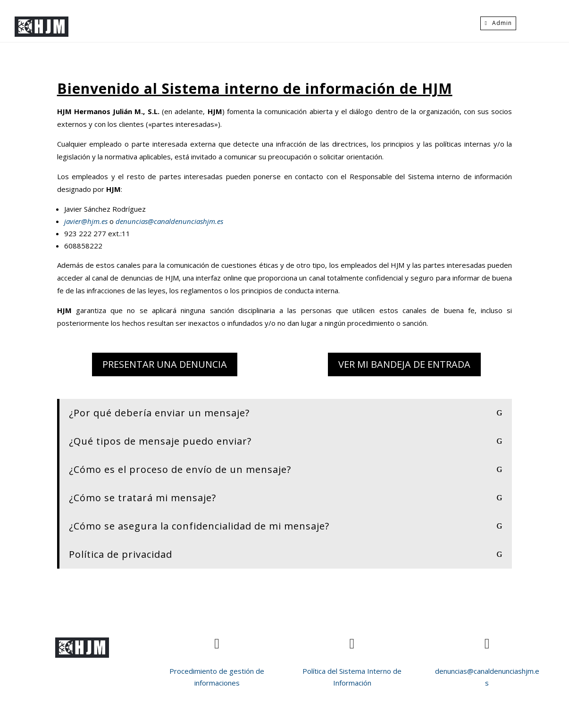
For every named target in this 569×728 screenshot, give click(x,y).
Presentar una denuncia (165, 364)
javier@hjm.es (87, 221)
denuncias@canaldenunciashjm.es (168, 221)
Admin (502, 23)
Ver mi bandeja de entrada (404, 364)
